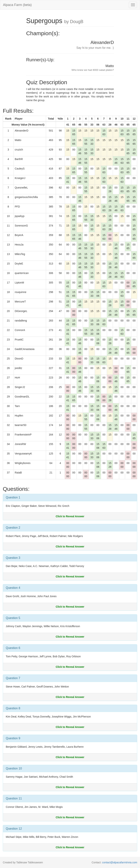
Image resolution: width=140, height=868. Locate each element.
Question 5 (13, 618)
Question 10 (14, 768)
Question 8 (13, 708)
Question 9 (13, 738)
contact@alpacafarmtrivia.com (120, 862)
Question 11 (14, 798)
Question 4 (13, 588)
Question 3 (13, 558)
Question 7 (13, 678)
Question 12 (14, 829)
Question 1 (13, 497)
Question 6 (13, 648)
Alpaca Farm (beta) (17, 5)
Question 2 (13, 528)
